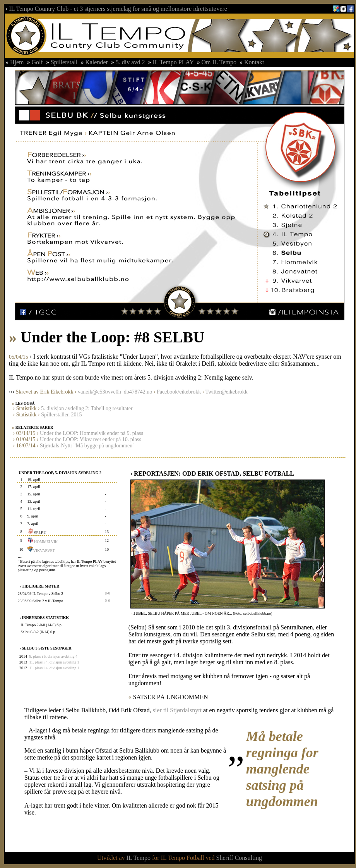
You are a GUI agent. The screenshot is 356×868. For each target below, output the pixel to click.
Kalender (97, 62)
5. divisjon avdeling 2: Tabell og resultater (87, 408)
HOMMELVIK (46, 542)
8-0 (107, 593)
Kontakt (254, 62)
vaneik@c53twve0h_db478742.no (115, 392)
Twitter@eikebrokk (227, 392)
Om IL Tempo (220, 62)
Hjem (17, 62)
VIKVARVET (44, 551)
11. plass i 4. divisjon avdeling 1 (54, 662)
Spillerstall (64, 62)
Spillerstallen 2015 (61, 415)
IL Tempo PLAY (173, 62)
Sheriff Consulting (239, 858)
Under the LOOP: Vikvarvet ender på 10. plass (91, 439)
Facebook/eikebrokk (179, 392)
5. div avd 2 (130, 62)
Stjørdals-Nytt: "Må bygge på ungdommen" (87, 446)
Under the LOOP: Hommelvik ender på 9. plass (92, 433)
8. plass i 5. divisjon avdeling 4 (53, 656)
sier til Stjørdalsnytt (177, 710)
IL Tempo (139, 858)
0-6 (107, 601)
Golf (37, 62)
